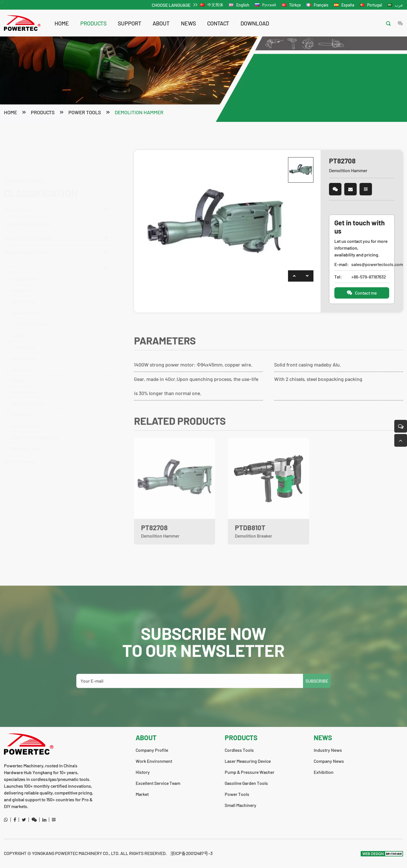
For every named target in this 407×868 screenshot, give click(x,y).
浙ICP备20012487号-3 (191, 853)
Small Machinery (20, 450)
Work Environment (154, 761)
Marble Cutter (24, 347)
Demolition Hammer (139, 113)
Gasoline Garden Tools (56, 241)
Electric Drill (23, 291)
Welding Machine (28, 392)
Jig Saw (19, 324)
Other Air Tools (26, 438)
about (161, 23)
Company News (329, 761)
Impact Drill (22, 279)
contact (218, 23)
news (188, 23)
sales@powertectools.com (370, 265)
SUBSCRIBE (317, 690)
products (93, 23)
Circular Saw (23, 336)
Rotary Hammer (26, 302)
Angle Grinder (24, 268)
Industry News (328, 750)
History (143, 772)
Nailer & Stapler (26, 415)
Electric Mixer (24, 381)
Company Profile (152, 750)
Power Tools (85, 113)
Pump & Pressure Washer (56, 211)
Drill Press (21, 404)
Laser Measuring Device (27, 197)
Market (142, 794)
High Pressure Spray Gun (35, 426)
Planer (17, 370)
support (130, 23)
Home (62, 23)
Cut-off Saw (22, 358)
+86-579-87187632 (369, 277)
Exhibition (324, 772)
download (255, 23)
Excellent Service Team (158, 783)
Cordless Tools (56, 183)
